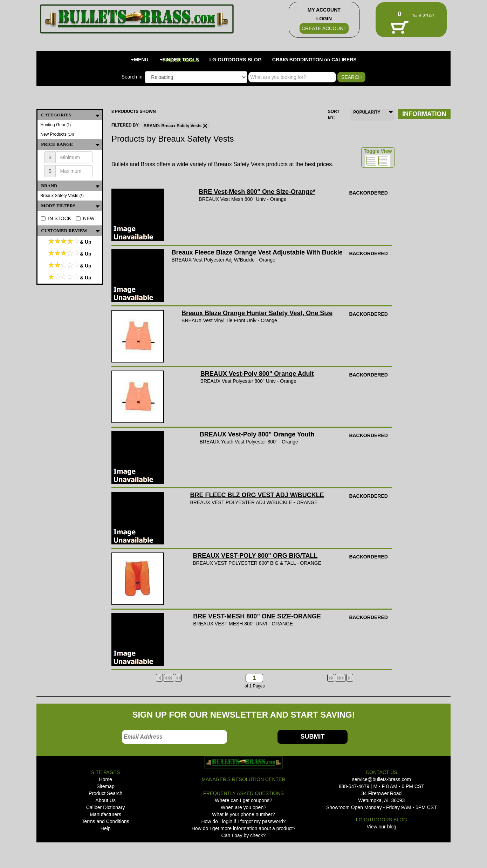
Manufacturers (105, 814)
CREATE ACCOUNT (324, 28)
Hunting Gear (56, 125)
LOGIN (324, 19)
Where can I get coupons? (243, 800)
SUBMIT (312, 737)
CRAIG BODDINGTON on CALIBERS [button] (314, 60)
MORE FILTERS (71, 206)
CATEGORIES (71, 115)
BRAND (71, 186)
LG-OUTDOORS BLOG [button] (236, 60)
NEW (85, 218)
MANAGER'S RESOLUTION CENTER (243, 779)
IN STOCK (56, 218)
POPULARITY (367, 112)
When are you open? (243, 807)
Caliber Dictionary (105, 807)
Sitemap (105, 786)
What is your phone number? (243, 814)
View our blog (382, 827)
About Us (105, 800)
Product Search (106, 793)
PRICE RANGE (71, 144)
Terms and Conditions (105, 821)
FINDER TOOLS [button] (179, 60)
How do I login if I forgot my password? (243, 821)
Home (105, 779)
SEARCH (351, 77)
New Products (57, 134)
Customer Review (71, 231)
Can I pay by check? (244, 835)
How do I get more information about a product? (244, 828)
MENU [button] (140, 60)
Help (106, 828)
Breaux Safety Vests (62, 196)
